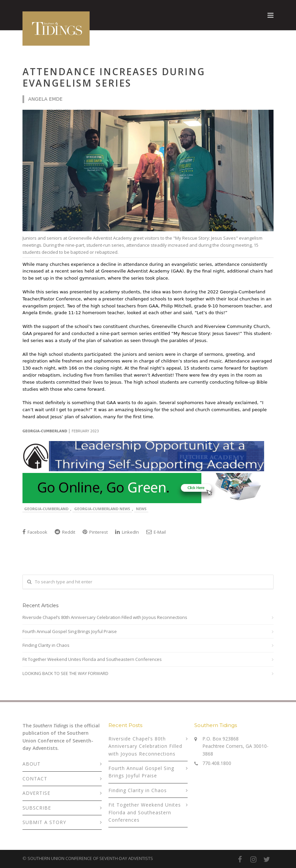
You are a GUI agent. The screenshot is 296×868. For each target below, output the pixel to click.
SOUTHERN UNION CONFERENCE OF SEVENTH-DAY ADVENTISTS (90, 858)
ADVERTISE (36, 793)
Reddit (65, 532)
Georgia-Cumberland (46, 509)
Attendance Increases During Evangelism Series (114, 77)
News (141, 509)
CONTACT (35, 779)
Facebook (35, 532)
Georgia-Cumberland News (102, 509)
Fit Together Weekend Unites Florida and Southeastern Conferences (92, 659)
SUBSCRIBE (37, 808)
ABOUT (32, 764)
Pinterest (95, 532)
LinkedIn (127, 532)
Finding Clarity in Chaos (46, 645)
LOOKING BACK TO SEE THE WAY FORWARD (65, 673)
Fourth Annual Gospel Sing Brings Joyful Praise (70, 631)
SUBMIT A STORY (44, 822)
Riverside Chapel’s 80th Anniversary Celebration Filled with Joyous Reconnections (105, 617)
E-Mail (156, 532)
